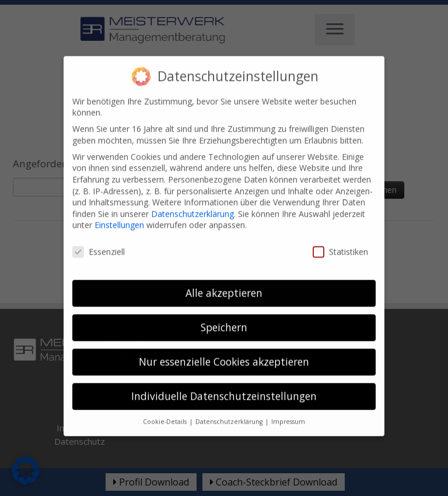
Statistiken (340, 241)
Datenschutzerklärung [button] (230, 411)
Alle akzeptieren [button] (224, 282)
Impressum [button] (288, 411)
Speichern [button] (224, 316)
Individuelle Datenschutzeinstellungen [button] (224, 385)
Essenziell (99, 241)
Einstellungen (119, 214)
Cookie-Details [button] (166, 411)
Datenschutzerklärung (192, 203)
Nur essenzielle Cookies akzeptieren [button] (224, 351)
